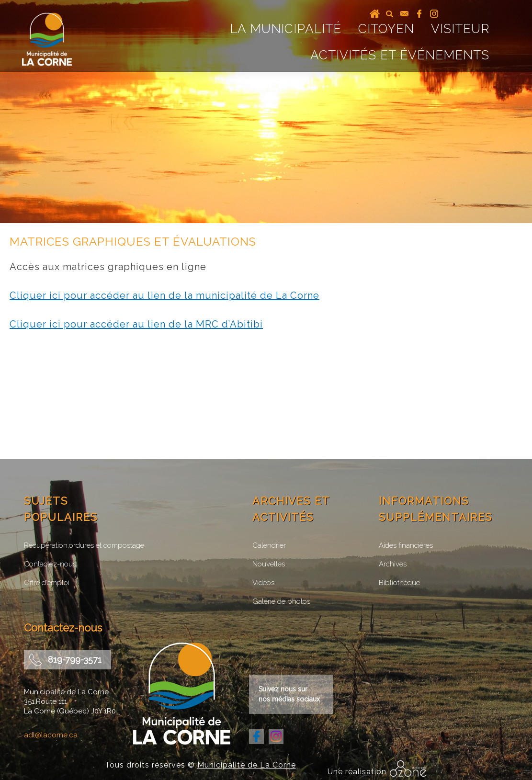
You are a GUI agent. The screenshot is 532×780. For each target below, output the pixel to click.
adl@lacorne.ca (51, 735)
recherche (390, 14)
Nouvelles (269, 564)
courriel (404, 14)
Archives (393, 564)
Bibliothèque (399, 583)
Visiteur (460, 29)
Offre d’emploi (47, 583)
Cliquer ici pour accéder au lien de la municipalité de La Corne (164, 295)
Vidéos (263, 583)
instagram (434, 14)
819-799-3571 (75, 660)
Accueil (375, 14)
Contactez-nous (50, 564)
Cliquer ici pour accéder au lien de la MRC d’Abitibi (136, 324)
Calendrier (269, 545)
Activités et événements (400, 55)
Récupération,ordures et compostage (84, 545)
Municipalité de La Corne (247, 765)
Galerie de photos (281, 601)
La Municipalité (286, 29)
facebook (419, 14)
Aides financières (406, 545)
